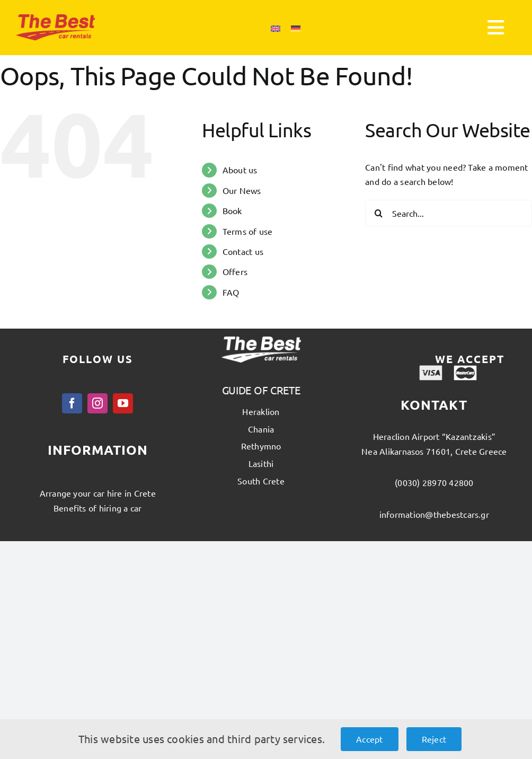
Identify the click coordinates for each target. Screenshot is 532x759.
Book (232, 210)
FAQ (231, 292)
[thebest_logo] (56, 19)
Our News (242, 190)
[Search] (378, 213)
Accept (369, 739)
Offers (235, 271)
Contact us (243, 251)
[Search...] (449, 213)
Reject (434, 739)
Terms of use (248, 231)
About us (240, 170)
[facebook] (72, 403)
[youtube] (123, 403)
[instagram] (97, 403)
